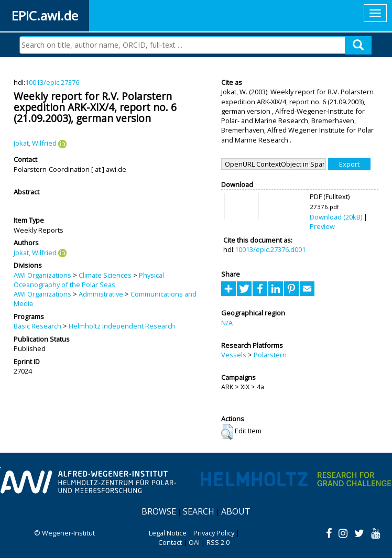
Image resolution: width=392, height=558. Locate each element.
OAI (194, 542)
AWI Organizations (42, 275)
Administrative (101, 294)
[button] (227, 432)
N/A (227, 323)
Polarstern (270, 355)
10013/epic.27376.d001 (270, 249)
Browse (159, 511)
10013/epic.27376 (52, 82)
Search (199, 511)
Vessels (234, 355)
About (236, 511)
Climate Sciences (105, 275)
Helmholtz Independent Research (122, 326)
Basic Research (37, 326)
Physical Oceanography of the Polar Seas (89, 280)
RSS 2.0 (218, 542)
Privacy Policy (214, 533)
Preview (322, 226)
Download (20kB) (336, 217)
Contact (170, 542)
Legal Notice (168, 533)
